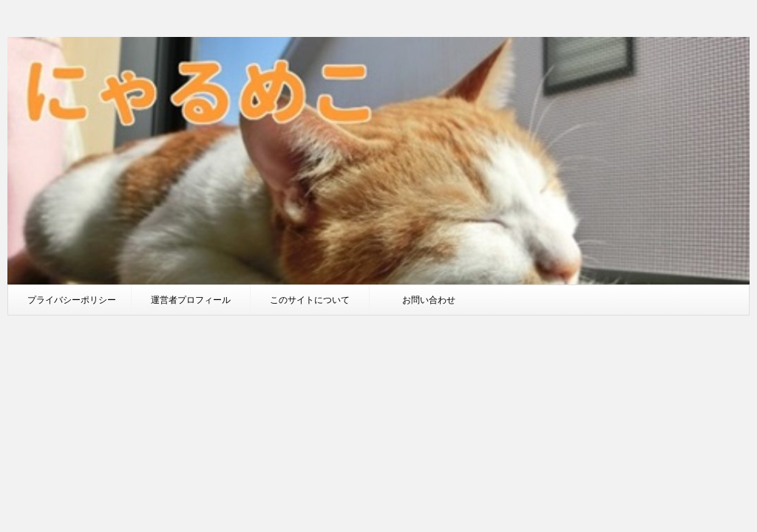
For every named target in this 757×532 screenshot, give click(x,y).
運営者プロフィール (191, 300)
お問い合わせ (429, 300)
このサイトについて (310, 300)
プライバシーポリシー (72, 300)
